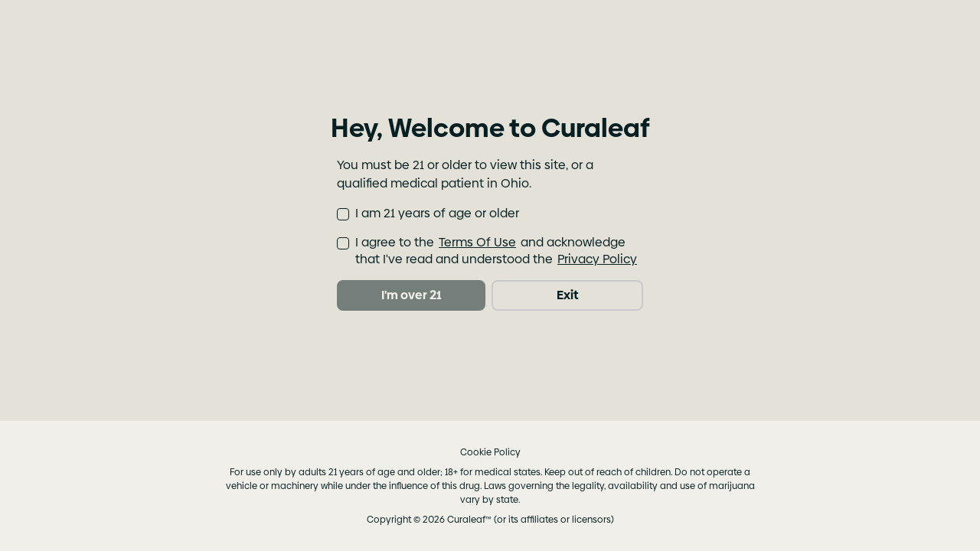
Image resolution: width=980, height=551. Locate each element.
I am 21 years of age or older (437, 214)
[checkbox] (343, 214)
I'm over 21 (412, 295)
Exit (567, 295)
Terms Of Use (477, 243)
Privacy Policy (597, 259)
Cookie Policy (490, 452)
